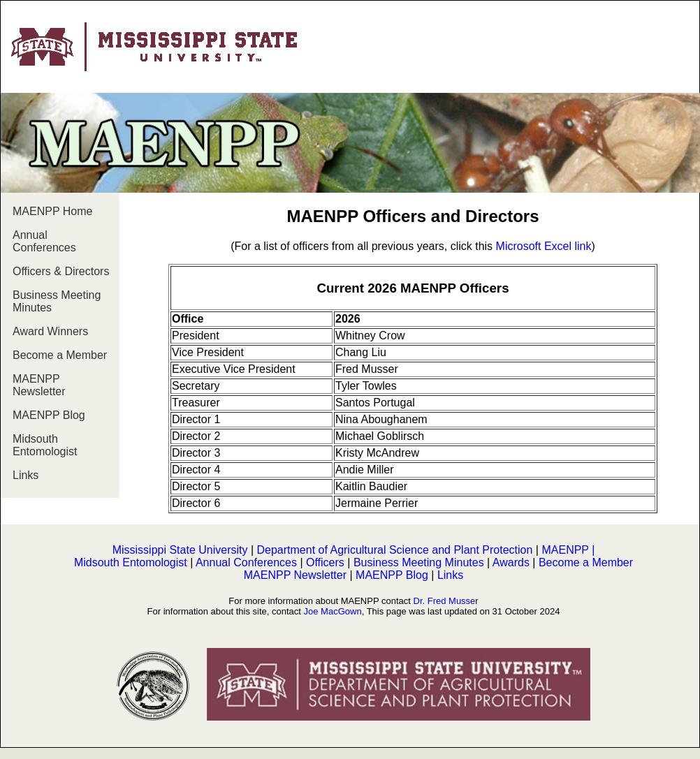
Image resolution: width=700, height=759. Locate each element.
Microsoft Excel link (544, 246)
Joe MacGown (333, 611)
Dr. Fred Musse (445, 601)
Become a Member (60, 355)
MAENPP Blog (49, 415)
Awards (511, 562)
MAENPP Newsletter (39, 385)
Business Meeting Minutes (57, 301)
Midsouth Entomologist (45, 445)
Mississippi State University (180, 550)
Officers (327, 562)
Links (25, 475)
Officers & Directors (61, 271)
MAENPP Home (52, 211)
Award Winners (50, 331)
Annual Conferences (44, 241)
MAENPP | (568, 550)
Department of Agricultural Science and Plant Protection (395, 550)
